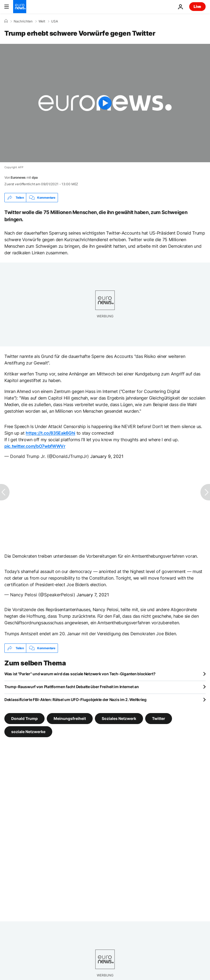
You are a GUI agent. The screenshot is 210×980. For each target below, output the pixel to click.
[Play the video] (105, 103)
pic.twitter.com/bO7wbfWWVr (35, 446)
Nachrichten (23, 21)
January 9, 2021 (107, 456)
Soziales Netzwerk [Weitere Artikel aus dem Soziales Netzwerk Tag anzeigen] (119, 718)
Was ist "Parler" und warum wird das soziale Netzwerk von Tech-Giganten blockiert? (80, 674)
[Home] (6, 21)
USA (55, 21)
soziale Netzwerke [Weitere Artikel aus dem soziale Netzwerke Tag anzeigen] (28, 732)
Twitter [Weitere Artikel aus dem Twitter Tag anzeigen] (159, 718)
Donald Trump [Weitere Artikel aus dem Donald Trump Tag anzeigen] (24, 718)
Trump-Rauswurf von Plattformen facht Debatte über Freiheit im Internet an (72, 687)
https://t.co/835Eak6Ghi (50, 433)
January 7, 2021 (93, 595)
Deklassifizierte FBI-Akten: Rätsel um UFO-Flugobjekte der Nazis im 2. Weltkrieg (75, 700)
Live (197, 6)
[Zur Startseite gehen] (20, 7)
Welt (42, 21)
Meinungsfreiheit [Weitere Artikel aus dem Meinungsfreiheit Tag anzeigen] (70, 718)
